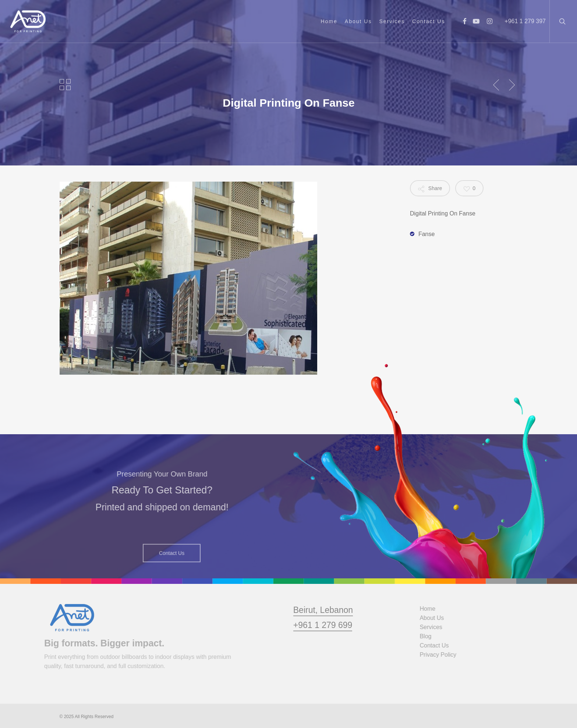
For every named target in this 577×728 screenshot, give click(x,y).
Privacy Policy (442, 655)
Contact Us (438, 645)
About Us (436, 618)
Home (431, 609)
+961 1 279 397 (525, 21)
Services (435, 627)
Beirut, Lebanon (323, 625)
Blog (429, 636)
